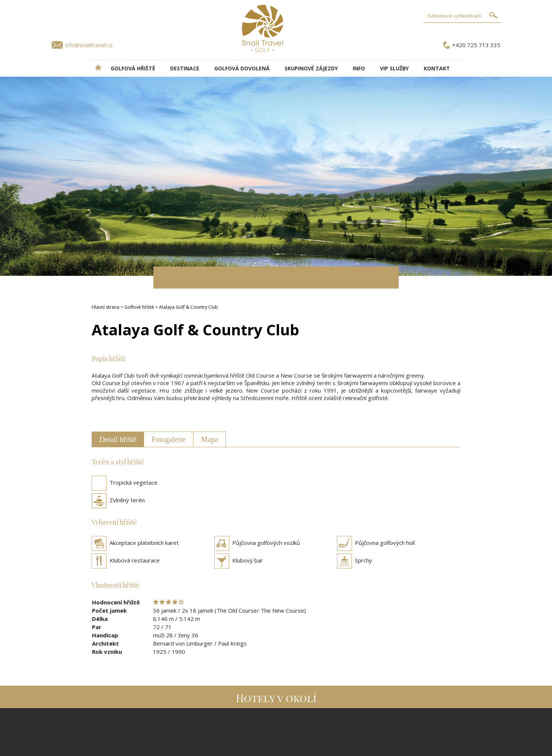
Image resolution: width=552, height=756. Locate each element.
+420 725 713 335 (476, 45)
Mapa (209, 439)
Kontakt (437, 68)
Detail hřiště (118, 439)
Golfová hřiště (133, 68)
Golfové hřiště (139, 307)
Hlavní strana (105, 307)
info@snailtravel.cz (89, 45)
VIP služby (394, 68)
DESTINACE (185, 68)
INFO (359, 68)
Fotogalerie (168, 439)
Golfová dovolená (242, 68)
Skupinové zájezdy (311, 68)
